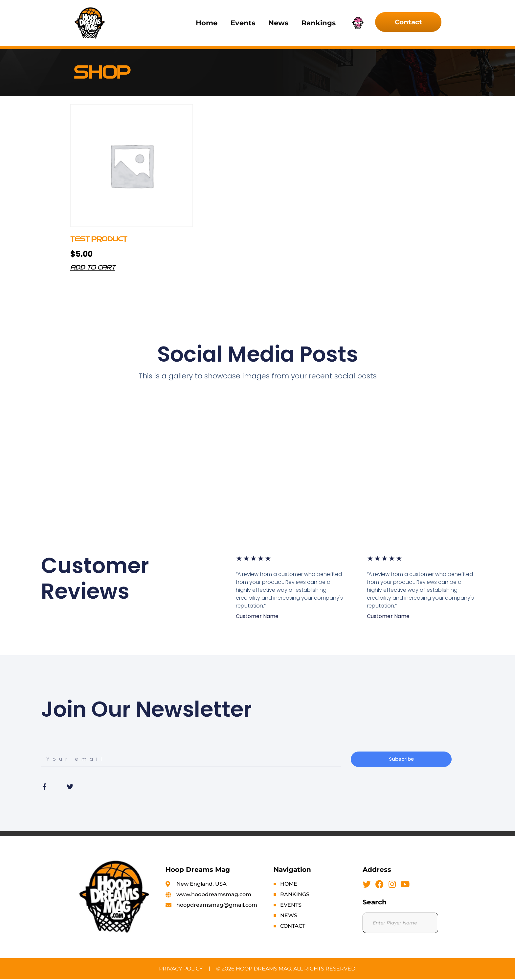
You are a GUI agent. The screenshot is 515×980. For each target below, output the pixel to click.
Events (243, 23)
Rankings (319, 23)
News (278, 23)
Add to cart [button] (93, 268)
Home (207, 23)
